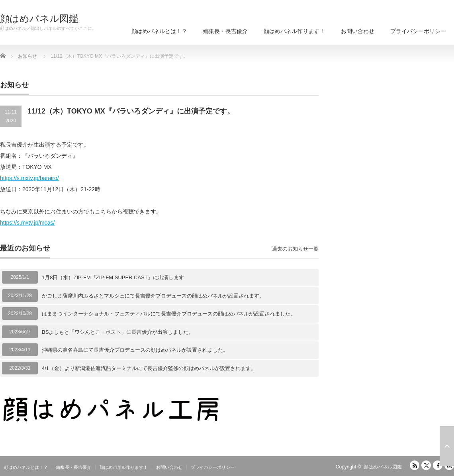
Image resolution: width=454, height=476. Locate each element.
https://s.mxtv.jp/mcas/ (27, 223)
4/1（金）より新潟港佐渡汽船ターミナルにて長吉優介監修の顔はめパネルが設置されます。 (149, 368)
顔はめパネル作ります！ (294, 31)
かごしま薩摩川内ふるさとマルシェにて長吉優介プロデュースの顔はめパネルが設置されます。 (153, 296)
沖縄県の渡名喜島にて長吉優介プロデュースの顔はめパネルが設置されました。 (135, 350)
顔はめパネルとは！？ (159, 31)
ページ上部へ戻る (447, 446)
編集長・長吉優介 (225, 31)
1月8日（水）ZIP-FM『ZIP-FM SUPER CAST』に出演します (113, 277)
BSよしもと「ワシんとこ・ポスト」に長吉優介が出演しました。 (118, 332)
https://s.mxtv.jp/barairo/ (29, 178)
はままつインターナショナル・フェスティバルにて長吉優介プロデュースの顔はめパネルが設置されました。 (169, 314)
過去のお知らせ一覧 (295, 249)
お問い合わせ (358, 31)
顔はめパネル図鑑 (39, 19)
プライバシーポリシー (418, 31)
